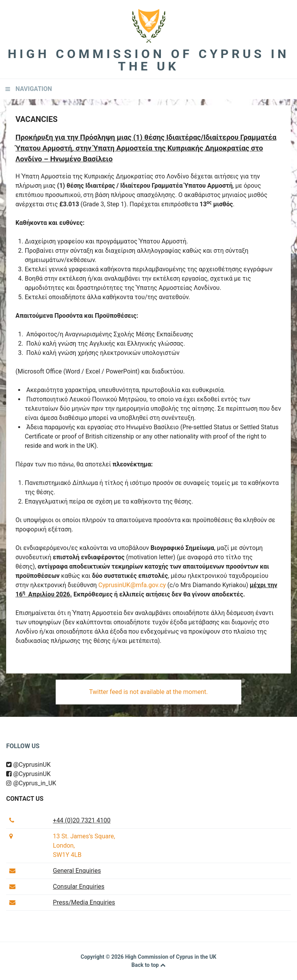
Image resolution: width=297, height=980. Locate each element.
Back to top (148, 965)
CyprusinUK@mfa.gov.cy (132, 585)
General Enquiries (77, 871)
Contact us (25, 799)
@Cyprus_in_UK (31, 783)
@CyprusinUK (28, 765)
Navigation (34, 89)
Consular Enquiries (79, 887)
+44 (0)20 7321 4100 (82, 820)
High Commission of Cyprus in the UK (148, 60)
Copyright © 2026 (103, 957)
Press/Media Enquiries (84, 902)
